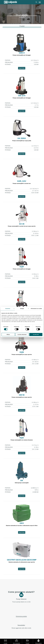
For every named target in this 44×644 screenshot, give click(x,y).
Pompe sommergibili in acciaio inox (22, 183)
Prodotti (28, 643)
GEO (22, 523)
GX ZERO (22, 138)
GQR (22, 267)
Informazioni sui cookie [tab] (36, 309)
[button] (40, 2)
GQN (22, 352)
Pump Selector (38, 643)
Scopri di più (22, 68)
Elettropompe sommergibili (22, 483)
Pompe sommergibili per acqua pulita (22, 141)
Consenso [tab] (8, 309)
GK (22, 481)
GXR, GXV (22, 181)
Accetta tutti (36, 334)
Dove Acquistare (16, 643)
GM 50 (22, 395)
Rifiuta (8, 334)
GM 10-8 (22, 96)
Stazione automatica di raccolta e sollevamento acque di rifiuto (22, 526)
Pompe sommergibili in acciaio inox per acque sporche (22, 226)
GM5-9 (22, 53)
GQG (22, 438)
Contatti (5, 643)
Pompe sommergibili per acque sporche (22, 355)
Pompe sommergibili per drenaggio (22, 269)
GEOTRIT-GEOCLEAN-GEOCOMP (22, 560)
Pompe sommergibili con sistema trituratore (22, 440)
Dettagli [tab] (22, 309)
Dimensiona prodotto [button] (21, 616)
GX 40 (22, 224)
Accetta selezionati (22, 334)
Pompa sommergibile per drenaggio (22, 55)
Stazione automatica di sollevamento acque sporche (22, 562)
